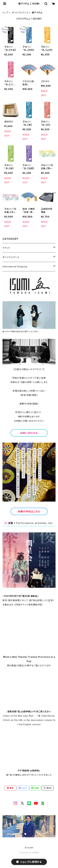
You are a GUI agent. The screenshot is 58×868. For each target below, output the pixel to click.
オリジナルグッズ (20, 13)
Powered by (29, 853)
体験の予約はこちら (29, 512)
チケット (6, 248)
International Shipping (15, 267)
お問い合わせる (29, 433)
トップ (5, 13)
